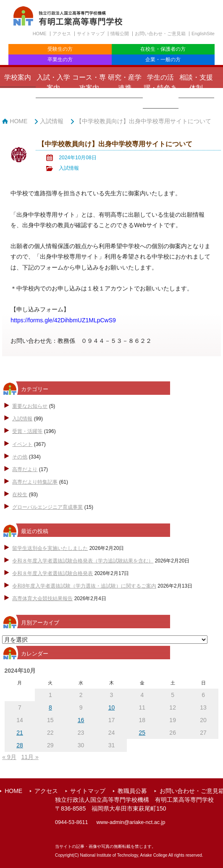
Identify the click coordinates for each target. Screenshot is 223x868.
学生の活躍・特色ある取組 (160, 88)
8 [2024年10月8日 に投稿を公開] (50, 707)
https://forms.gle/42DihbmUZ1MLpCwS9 (63, 320)
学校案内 (18, 77)
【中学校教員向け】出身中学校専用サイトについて (144, 121)
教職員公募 (132, 791)
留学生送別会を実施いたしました (50, 548)
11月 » (30, 757)
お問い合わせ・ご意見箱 (160, 34)
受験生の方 (60, 49)
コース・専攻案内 (89, 83)
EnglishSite (203, 34)
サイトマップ (91, 34)
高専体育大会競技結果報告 (42, 599)
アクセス (62, 34)
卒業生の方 (60, 60)
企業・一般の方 (163, 60)
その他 (20, 457)
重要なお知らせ (30, 406)
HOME (40, 34)
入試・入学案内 (53, 83)
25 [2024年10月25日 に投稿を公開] (142, 733)
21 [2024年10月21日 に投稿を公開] (20, 733)
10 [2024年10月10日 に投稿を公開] (112, 707)
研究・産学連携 (125, 83)
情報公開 (120, 34)
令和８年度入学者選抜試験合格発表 (52, 573)
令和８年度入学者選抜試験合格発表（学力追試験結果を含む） (83, 561)
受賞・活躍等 (27, 431)
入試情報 (52, 121)
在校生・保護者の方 (163, 49)
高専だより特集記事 (35, 482)
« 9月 (9, 757)
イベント (22, 444)
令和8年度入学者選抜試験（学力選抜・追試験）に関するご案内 (84, 586)
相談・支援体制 (196, 83)
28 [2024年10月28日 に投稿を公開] (20, 745)
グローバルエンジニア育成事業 (47, 507)
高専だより (25, 469)
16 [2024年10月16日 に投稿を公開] (81, 720)
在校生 (20, 495)
